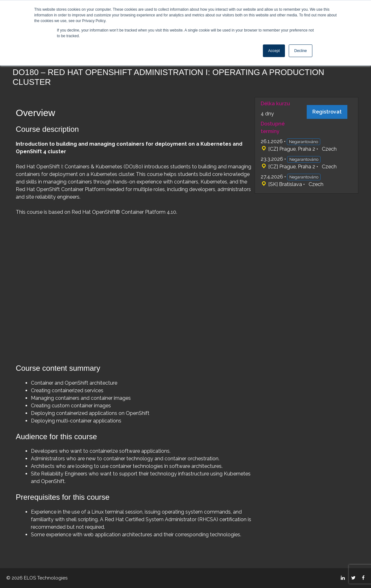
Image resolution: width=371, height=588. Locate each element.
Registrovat (327, 112)
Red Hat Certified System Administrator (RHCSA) (161, 519)
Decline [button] (300, 51)
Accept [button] (274, 51)
